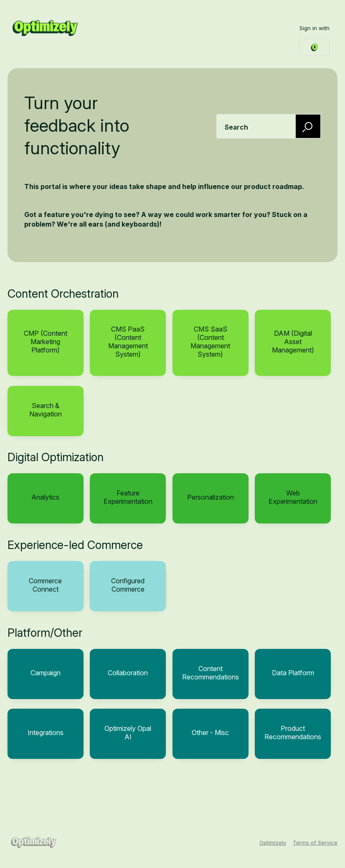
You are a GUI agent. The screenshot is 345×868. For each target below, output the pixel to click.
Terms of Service (315, 842)
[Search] (308, 126)
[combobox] (269, 126)
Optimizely (273, 842)
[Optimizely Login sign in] (315, 47)
